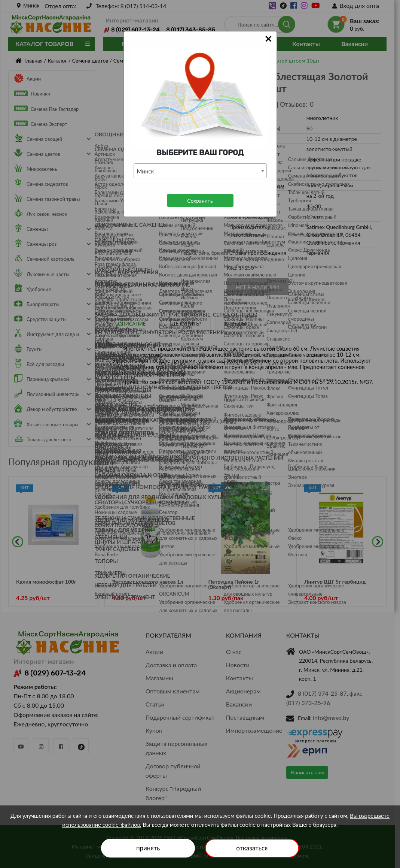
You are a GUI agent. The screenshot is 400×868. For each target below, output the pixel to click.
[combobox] (200, 171)
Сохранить (200, 201)
